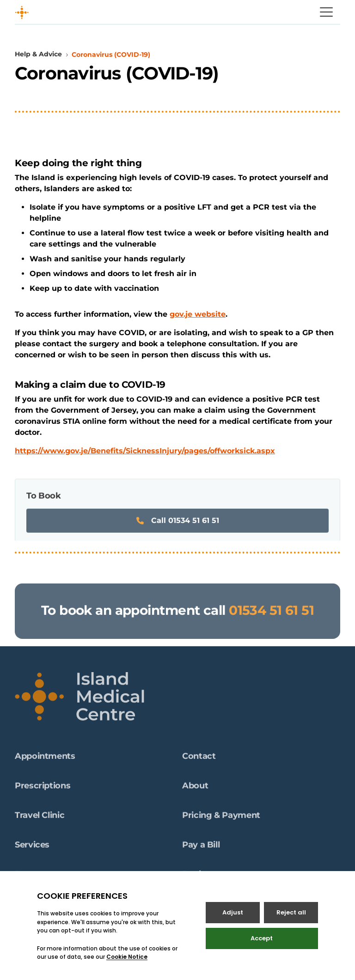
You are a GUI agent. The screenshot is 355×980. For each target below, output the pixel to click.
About (195, 788)
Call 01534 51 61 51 (178, 523)
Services (32, 848)
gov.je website (198, 314)
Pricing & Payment (221, 818)
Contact (199, 759)
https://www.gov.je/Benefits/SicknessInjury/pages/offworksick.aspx (145, 451)
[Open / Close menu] (326, 12)
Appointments (45, 759)
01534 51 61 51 (271, 613)
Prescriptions (43, 788)
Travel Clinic (40, 818)
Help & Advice (38, 54)
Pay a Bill (201, 848)
